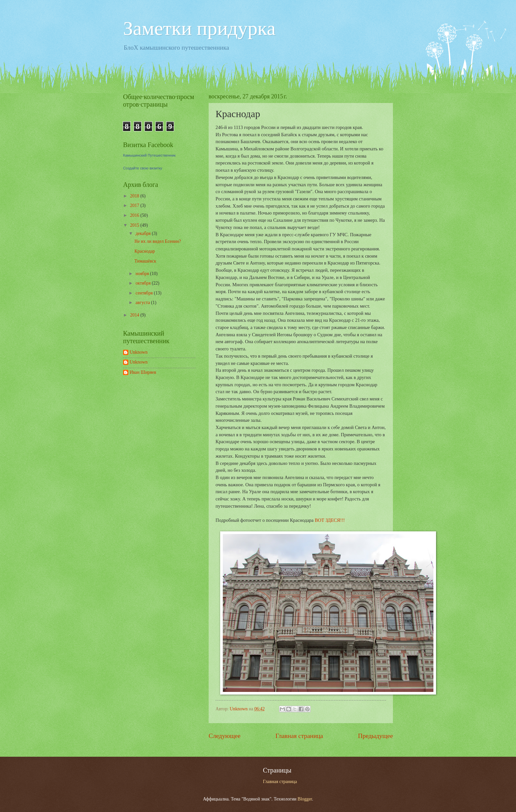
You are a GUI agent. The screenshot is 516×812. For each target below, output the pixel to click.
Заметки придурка (199, 28)
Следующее (225, 736)
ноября (143, 274)
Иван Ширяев (143, 372)
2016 (135, 215)
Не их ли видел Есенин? (157, 241)
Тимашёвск (145, 261)
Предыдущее (375, 736)
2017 (135, 205)
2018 (135, 196)
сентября (145, 293)
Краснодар (144, 251)
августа (143, 303)
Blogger (305, 799)
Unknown (139, 352)
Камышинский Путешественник (149, 155)
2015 (135, 225)
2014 (135, 315)
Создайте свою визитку (143, 168)
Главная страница (299, 736)
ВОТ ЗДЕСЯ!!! (330, 520)
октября (144, 283)
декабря (144, 233)
